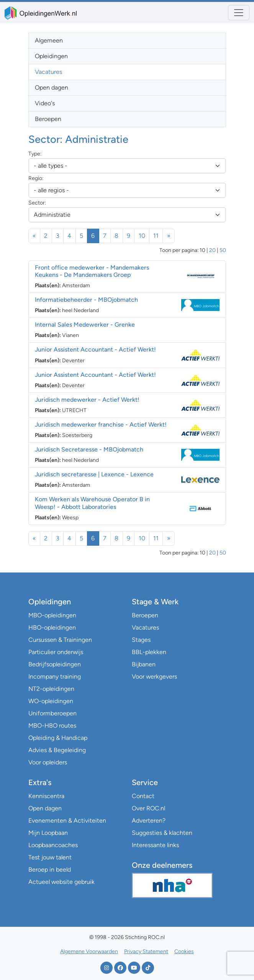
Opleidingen (51, 56)
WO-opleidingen (51, 701)
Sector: (37, 203)
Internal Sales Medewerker (85, 325)
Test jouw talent (50, 857)
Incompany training (55, 677)
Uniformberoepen (52, 713)
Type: (35, 154)
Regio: (36, 178)
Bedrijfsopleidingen (55, 664)
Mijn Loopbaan (48, 833)
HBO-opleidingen (52, 627)
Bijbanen (144, 664)
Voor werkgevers (154, 677)
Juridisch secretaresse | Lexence (94, 474)
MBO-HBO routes (52, 726)
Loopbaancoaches (53, 845)
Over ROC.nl (148, 808)
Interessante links (155, 845)
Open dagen (52, 88)
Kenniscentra (46, 796)
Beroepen (48, 119)
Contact (143, 796)
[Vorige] (34, 236)
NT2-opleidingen (51, 689)
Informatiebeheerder (86, 300)
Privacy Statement (146, 951)
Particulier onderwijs (56, 652)
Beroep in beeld (50, 870)
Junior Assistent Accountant (95, 349)
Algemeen (49, 40)
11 (156, 236)
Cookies (184, 951)
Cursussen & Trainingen (60, 640)
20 (212, 250)
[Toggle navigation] (239, 13)
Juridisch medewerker (87, 400)
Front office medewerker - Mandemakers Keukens (92, 271)
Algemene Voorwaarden (89, 951)
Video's (45, 103)
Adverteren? (149, 820)
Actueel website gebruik (61, 882)
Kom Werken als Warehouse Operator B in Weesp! (92, 503)
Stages (141, 640)
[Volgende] (169, 236)
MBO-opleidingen (52, 615)
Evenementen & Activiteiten (67, 820)
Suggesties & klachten (162, 833)
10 (142, 236)
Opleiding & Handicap (58, 738)
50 (223, 250)
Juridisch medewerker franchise (101, 425)
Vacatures (48, 72)
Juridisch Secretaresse (89, 449)
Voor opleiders (48, 762)
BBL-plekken (149, 652)
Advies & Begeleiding (57, 750)
